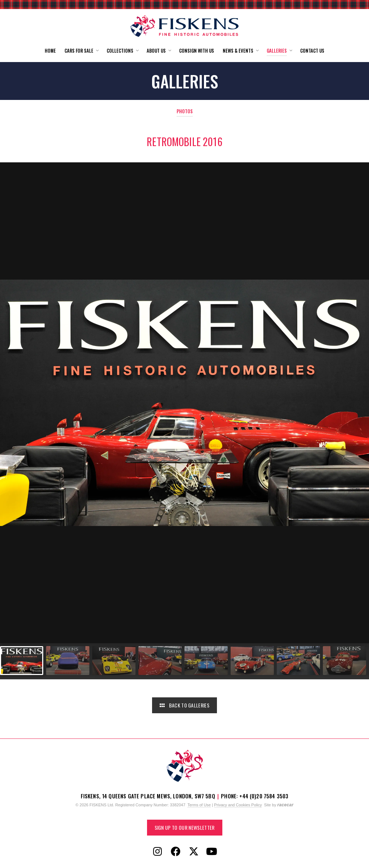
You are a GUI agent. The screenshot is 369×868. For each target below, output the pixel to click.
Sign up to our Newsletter (185, 827)
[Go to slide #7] (298, 661)
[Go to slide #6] (252, 661)
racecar (285, 805)
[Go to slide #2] (68, 661)
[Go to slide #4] (160, 661)
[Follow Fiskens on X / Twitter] (194, 852)
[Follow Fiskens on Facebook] (175, 852)
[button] (81, 51)
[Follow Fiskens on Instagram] (157, 852)
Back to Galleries (184, 705)
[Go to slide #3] (114, 661)
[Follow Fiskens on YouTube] (212, 852)
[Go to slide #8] (344, 661)
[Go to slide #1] (22, 661)
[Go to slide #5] (206, 661)
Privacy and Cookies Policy (238, 805)
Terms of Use (199, 805)
